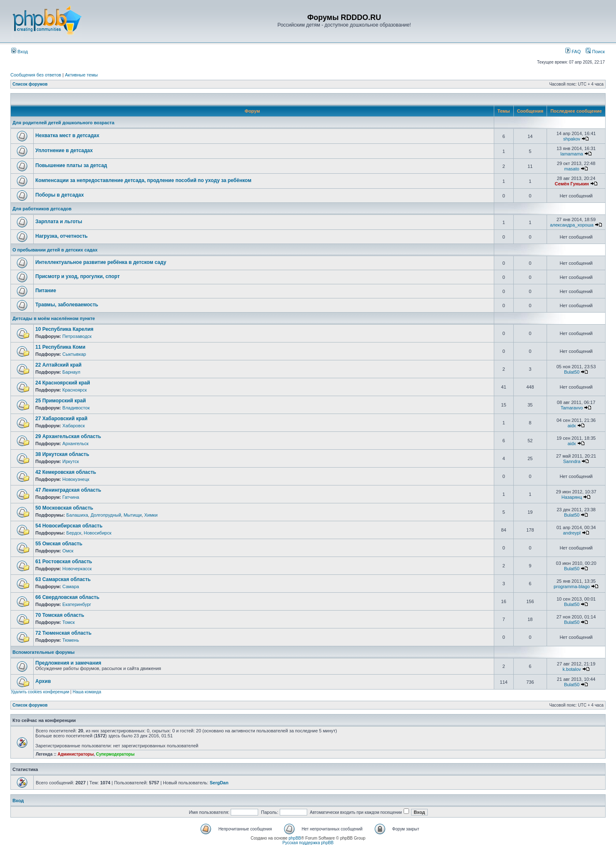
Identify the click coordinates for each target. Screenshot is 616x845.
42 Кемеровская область (66, 472)
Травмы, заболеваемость (67, 305)
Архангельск (75, 443)
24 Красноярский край (63, 383)
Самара (71, 586)
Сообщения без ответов (36, 75)
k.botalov (572, 669)
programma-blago (572, 586)
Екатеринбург (77, 604)
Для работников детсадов (42, 209)
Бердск (74, 533)
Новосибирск (98, 533)
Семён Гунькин (572, 184)
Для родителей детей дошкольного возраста (63, 123)
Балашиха (77, 515)
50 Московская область (64, 508)
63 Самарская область (63, 579)
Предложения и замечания (68, 663)
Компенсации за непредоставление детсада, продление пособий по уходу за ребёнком (143, 180)
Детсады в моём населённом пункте (54, 318)
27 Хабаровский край (61, 419)
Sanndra (572, 461)
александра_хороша (572, 225)
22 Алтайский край (58, 365)
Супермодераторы (115, 754)
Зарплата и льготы (59, 222)
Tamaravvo (572, 408)
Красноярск (75, 390)
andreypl (572, 533)
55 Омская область (59, 544)
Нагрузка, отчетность (62, 236)
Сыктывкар (74, 354)
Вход (20, 52)
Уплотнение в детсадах (64, 150)
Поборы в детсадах (60, 195)
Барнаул (71, 372)
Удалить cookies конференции (40, 692)
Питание (46, 291)
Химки (151, 515)
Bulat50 (572, 372)
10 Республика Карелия (64, 329)
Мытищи (132, 515)
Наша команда (87, 692)
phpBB (295, 838)
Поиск (595, 52)
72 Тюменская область (63, 633)
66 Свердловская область (67, 597)
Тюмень (71, 640)
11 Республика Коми (60, 347)
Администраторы (75, 754)
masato (572, 169)
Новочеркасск (77, 569)
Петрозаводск (77, 336)
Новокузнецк (76, 479)
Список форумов (30, 84)
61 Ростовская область (64, 562)
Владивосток (76, 408)
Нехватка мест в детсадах (67, 135)
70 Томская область (60, 615)
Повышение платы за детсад (71, 165)
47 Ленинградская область (68, 490)
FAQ (573, 52)
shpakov (572, 139)
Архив (43, 681)
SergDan (219, 783)
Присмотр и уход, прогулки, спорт (78, 276)
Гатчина (71, 497)
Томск (69, 622)
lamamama (572, 154)
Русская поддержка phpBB (308, 843)
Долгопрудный (106, 515)
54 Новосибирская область (69, 526)
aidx (572, 426)
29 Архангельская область (68, 436)
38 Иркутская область (62, 454)
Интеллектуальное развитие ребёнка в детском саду (101, 262)
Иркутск (71, 461)
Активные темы (81, 75)
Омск (68, 551)
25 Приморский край (61, 401)
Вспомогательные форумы (43, 652)
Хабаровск (74, 426)
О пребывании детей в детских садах (55, 250)
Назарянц (572, 497)
